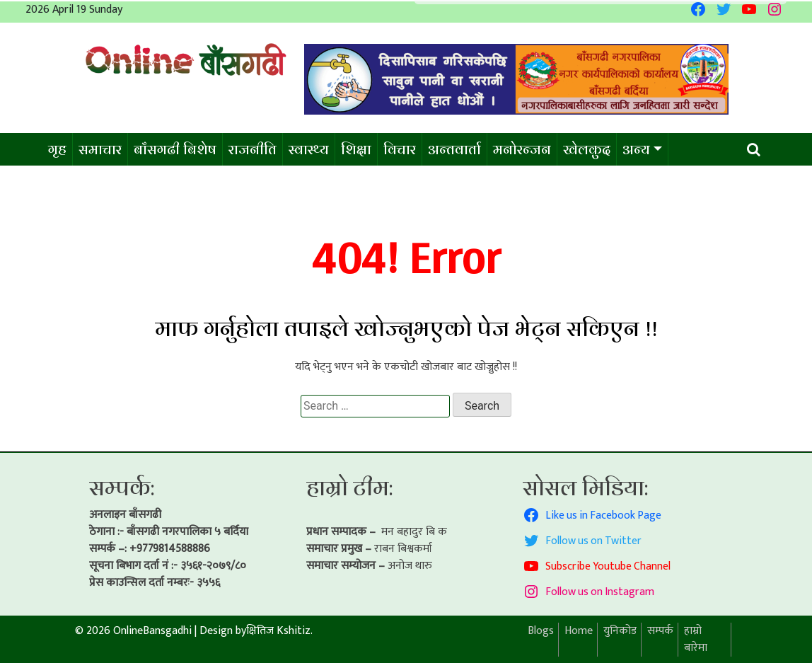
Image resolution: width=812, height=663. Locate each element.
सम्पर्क (660, 631)
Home (579, 631)
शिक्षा (356, 149)
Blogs (541, 631)
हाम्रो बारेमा (696, 639)
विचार (400, 149)
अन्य (636, 149)
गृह (57, 149)
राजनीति (253, 149)
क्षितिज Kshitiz (278, 631)
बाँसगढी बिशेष (175, 149)
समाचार (100, 149)
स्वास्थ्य (309, 149)
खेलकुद (587, 149)
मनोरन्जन (522, 149)
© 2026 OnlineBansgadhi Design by (161, 631)
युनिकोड (620, 631)
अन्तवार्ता (454, 149)
